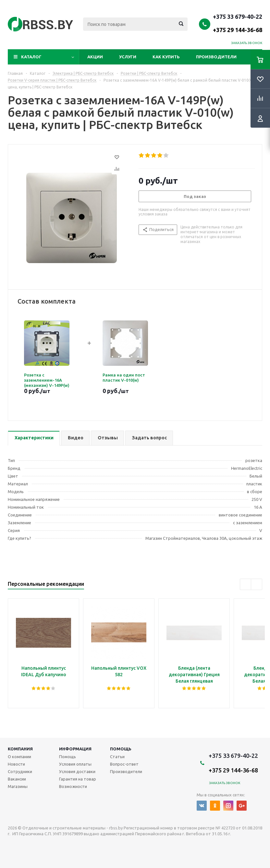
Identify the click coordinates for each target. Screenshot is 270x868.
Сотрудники (20, 771)
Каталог (31, 57)
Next (257, 584)
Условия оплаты (75, 764)
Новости (16, 764)
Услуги (128, 57)
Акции (95, 57)
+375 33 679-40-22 (238, 23)
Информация (75, 749)
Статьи (117, 757)
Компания (20, 749)
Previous (245, 584)
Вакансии (17, 779)
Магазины (18, 786)
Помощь (121, 749)
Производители (216, 57)
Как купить (166, 57)
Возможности (73, 786)
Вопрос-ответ (124, 764)
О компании (19, 757)
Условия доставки (77, 771)
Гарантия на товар (78, 779)
